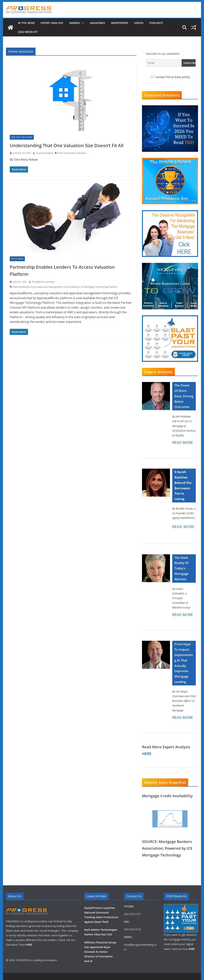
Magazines (98, 23)
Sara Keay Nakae (44, 153)
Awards (75, 23)
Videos (139, 23)
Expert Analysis (52, 23)
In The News (26, 23)
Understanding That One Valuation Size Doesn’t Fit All (67, 145)
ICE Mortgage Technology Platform (99, 287)
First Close (63, 153)
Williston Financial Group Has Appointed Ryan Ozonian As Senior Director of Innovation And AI (100, 952)
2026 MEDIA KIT (28, 32)
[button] (82, 23)
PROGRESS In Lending (43, 282)
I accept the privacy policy (170, 77)
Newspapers (120, 23)
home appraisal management (47, 287)
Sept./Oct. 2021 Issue (22, 137)
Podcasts (156, 23)
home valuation (78, 153)
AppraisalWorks (21, 287)
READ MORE (183, 442)
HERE (147, 754)
